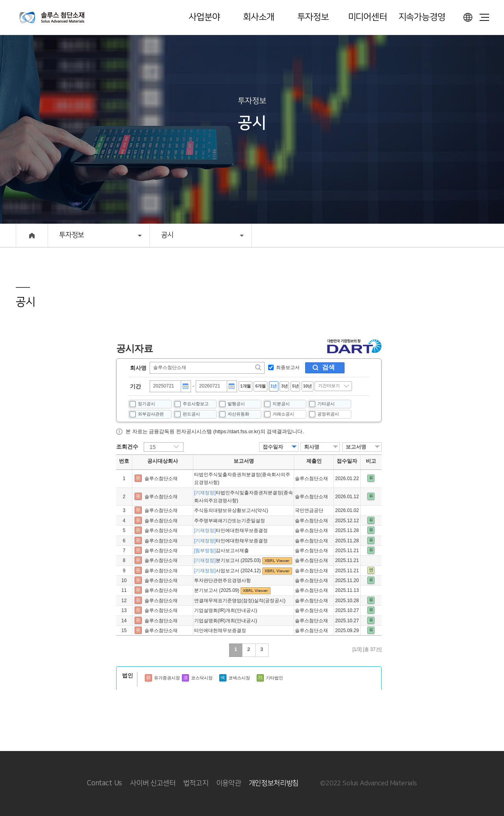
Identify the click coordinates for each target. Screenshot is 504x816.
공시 (167, 235)
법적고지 (195, 783)
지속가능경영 (422, 17)
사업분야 (204, 17)
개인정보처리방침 (274, 783)
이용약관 (229, 783)
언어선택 (468, 17)
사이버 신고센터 (153, 783)
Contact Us (105, 783)
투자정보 (313, 17)
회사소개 (258, 17)
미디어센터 (368, 17)
